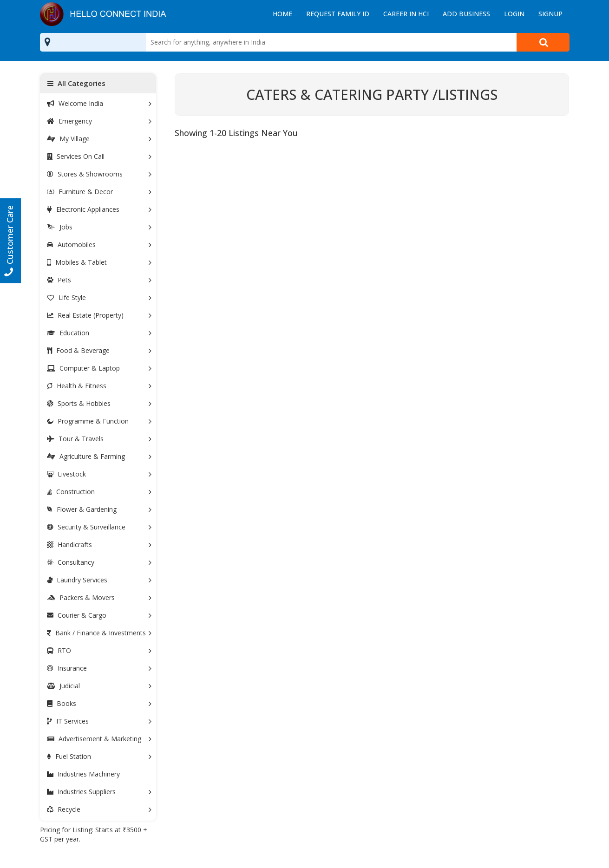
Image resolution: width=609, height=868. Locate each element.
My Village (99, 139)
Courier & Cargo (99, 615)
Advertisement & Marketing (99, 739)
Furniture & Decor (99, 192)
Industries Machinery (83, 774)
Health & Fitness (99, 386)
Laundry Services (99, 580)
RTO (99, 650)
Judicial (99, 686)
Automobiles (99, 245)
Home (282, 14)
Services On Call (99, 156)
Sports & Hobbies (99, 403)
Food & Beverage (99, 350)
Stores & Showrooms (99, 174)
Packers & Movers (99, 597)
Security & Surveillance (99, 527)
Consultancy (99, 562)
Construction (99, 492)
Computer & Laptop (99, 368)
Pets (99, 280)
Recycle (99, 809)
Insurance (99, 668)
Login (514, 14)
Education (99, 333)
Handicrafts (99, 545)
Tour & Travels (99, 439)
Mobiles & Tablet (99, 262)
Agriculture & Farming (99, 456)
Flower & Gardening (99, 509)
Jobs (99, 227)
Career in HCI (406, 14)
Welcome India (99, 103)
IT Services (99, 721)
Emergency (99, 121)
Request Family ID (338, 14)
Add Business (466, 14)
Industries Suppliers (99, 792)
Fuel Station (99, 756)
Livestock (99, 474)
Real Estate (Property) (99, 315)
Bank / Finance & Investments (99, 633)
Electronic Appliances (99, 209)
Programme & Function (99, 421)
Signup (550, 14)
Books (99, 703)
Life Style (99, 297)
